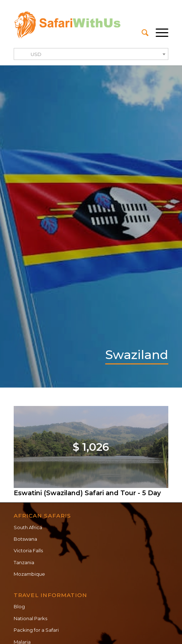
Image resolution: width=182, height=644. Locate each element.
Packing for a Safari (36, 630)
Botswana (25, 539)
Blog (19, 606)
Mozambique (29, 574)
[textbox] (91, 54)
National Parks (30, 618)
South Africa (28, 527)
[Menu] (158, 33)
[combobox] (91, 54)
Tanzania (24, 562)
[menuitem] (141, 33)
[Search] (141, 33)
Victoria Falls (28, 550)
